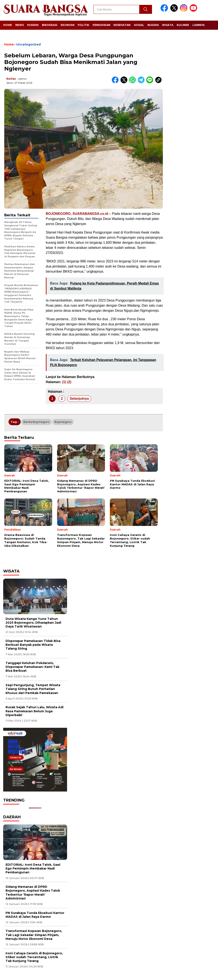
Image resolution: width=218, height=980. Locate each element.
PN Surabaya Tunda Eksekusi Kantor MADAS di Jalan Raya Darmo (35, 915)
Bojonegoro (63, 422)
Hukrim (33, 25)
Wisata (168, 25)
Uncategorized (28, 44)
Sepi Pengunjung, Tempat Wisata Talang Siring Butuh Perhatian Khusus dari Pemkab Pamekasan (33, 689)
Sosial (139, 25)
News (20, 25)
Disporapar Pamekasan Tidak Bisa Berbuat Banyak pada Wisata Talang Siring (33, 645)
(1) (64, 382)
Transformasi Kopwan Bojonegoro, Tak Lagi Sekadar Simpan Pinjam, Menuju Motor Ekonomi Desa (34, 935)
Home (8, 25)
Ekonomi (68, 25)
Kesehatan (122, 25)
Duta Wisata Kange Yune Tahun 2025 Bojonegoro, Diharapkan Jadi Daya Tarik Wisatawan (33, 623)
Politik (83, 25)
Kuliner (183, 25)
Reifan (11, 79)
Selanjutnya (79, 399)
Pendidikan (101, 25)
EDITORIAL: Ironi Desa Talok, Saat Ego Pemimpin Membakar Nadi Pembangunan (33, 868)
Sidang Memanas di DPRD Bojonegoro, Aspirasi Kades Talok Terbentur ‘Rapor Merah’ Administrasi (33, 893)
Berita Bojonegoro (37, 422)
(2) (69, 382)
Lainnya (199, 25)
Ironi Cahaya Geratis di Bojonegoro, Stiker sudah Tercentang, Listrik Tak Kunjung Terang (34, 957)
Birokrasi (50, 25)
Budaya (153, 25)
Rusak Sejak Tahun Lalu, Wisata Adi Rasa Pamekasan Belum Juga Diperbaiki (34, 711)
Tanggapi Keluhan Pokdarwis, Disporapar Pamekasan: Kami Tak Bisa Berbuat (32, 667)
